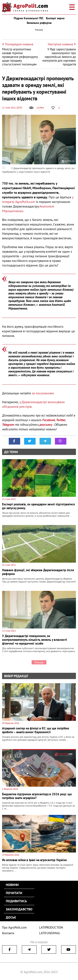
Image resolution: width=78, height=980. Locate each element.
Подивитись (16, 901)
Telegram (8, 424)
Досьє (11, 917)
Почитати (14, 893)
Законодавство (19, 909)
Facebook (49, 420)
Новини (12, 885)
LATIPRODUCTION (51, 927)
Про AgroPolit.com (14, 927)
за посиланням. (43, 393)
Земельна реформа (39, 23)
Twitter (61, 420)
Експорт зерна (55, 18)
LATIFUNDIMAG (50, 933)
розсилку (46, 424)
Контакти (8, 933)
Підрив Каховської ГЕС (29, 18)
